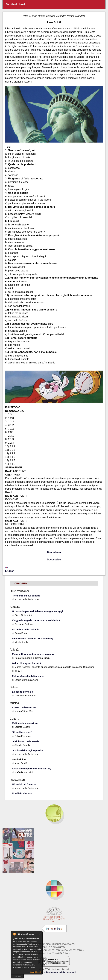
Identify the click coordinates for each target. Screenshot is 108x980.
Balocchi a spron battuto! (26, 663)
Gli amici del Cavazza (24, 784)
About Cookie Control (14, 934)
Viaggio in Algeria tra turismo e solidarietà (36, 620)
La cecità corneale (22, 692)
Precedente (54, 552)
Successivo (54, 560)
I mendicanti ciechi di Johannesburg (33, 638)
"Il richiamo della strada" (26, 741)
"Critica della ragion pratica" (28, 750)
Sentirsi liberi (20, 759)
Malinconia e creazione (25, 723)
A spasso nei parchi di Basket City (32, 769)
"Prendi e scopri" (22, 732)
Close (40, 934)
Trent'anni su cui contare (26, 596)
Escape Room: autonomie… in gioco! (33, 654)
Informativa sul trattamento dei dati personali (54, 972)
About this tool (35, 972)
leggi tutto (17, 976)
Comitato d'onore (22, 793)
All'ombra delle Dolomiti (26, 629)
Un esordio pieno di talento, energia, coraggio (38, 611)
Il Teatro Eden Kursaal (25, 707)
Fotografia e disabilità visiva (28, 676)
